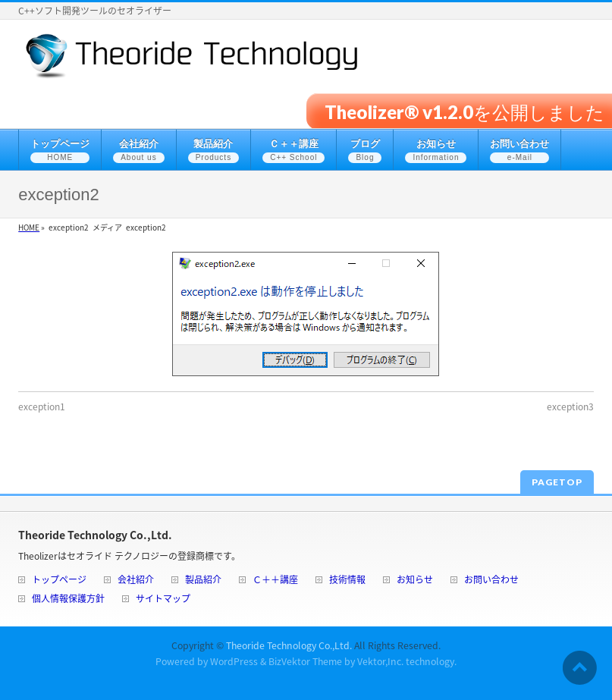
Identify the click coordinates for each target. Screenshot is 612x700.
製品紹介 (203, 581)
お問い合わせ (491, 581)
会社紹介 (136, 581)
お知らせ (415, 581)
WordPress (234, 661)
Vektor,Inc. (380, 661)
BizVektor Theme (305, 661)
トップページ (59, 581)
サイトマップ (163, 600)
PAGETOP (557, 482)
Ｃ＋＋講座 (275, 581)
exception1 (42, 407)
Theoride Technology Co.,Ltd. (289, 645)
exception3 (570, 407)
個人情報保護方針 (68, 600)
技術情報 (347, 581)
